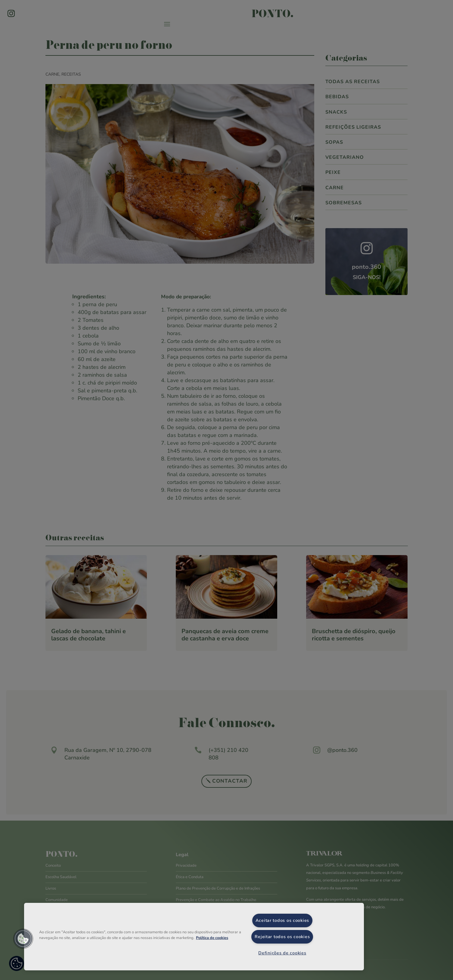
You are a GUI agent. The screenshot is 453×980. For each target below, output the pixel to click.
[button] (23, 939)
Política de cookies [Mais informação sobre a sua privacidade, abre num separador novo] (212, 938)
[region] (194, 937)
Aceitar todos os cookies (282, 920)
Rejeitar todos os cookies (282, 937)
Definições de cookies (282, 953)
